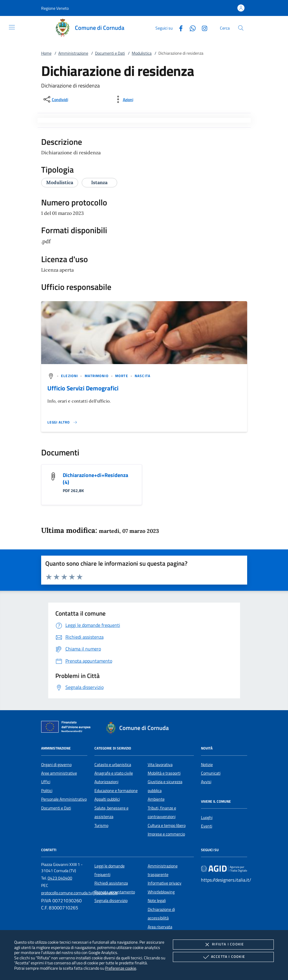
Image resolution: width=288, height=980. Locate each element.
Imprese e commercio (166, 834)
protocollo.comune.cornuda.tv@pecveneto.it (79, 893)
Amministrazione (73, 53)
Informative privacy (165, 883)
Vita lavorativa (160, 765)
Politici (47, 791)
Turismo (101, 825)
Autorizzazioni (106, 782)
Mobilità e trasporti (164, 773)
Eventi (207, 826)
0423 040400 (60, 878)
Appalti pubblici (107, 799)
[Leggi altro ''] (62, 422)
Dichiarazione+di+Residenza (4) (95, 479)
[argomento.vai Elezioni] (70, 376)
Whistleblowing (161, 892)
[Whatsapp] (190, 28)
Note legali (157, 901)
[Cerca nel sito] (241, 28)
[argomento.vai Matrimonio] (97, 376)
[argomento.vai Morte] (122, 376)
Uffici (46, 782)
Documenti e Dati (110, 53)
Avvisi (206, 782)
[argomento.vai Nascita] (143, 376)
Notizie (207, 765)
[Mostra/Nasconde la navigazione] (12, 27)
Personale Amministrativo (64, 799)
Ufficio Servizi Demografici (83, 388)
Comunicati (211, 773)
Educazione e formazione (116, 791)
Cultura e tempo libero (167, 825)
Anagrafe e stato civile (114, 773)
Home (46, 53)
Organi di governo (56, 765)
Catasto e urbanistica (113, 765)
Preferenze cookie (121, 968)
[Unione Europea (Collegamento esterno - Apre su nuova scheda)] (67, 728)
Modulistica (142, 53)
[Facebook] (178, 28)
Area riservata (160, 927)
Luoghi (207, 817)
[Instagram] (202, 28)
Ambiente (156, 799)
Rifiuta (223, 945)
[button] (55, 8)
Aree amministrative (59, 773)
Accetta (223, 957)
